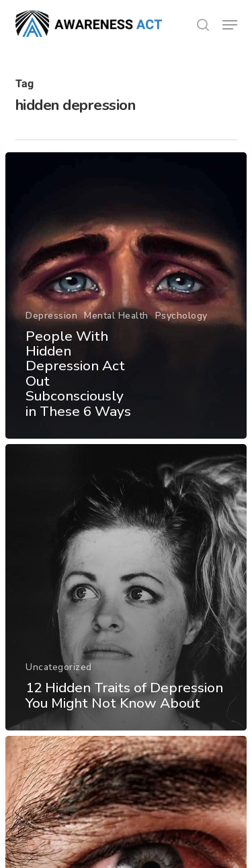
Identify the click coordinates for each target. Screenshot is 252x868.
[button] (230, 25)
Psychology (181, 316)
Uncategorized (59, 667)
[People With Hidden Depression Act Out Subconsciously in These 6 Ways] (126, 295)
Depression (51, 316)
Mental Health (116, 316)
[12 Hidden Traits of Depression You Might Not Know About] (126, 587)
